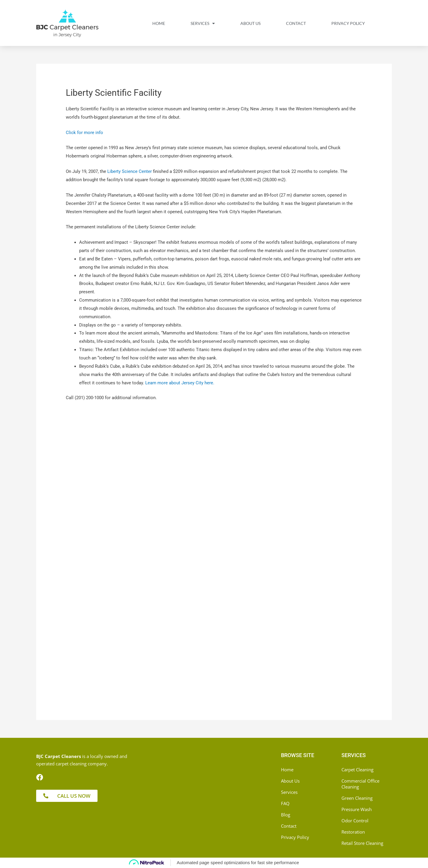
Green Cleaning (357, 798)
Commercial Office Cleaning (360, 784)
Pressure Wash (357, 809)
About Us (250, 23)
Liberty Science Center (130, 171)
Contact (296, 23)
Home (159, 23)
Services (203, 23)
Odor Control (355, 821)
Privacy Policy (348, 23)
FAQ (285, 803)
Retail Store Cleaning (362, 843)
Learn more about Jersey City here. (180, 383)
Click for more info (84, 133)
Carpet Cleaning (357, 770)
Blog (286, 815)
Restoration (353, 832)
